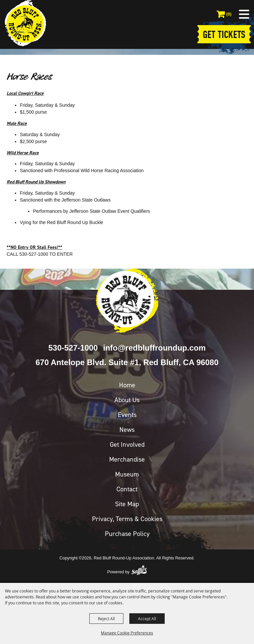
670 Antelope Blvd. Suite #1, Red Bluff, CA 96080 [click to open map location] (127, 362)
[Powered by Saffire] (139, 570)
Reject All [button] (106, 619)
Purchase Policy (127, 534)
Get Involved (127, 444)
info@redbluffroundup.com (154, 348)
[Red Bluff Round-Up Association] (25, 23)
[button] (244, 14)
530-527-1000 (73, 348)
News (127, 430)
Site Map (127, 504)
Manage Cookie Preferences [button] (127, 633)
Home (127, 385)
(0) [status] (229, 14)
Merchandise (127, 459)
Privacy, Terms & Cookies (127, 519)
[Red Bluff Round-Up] (127, 301)
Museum (127, 474)
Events (127, 415)
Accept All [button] (147, 619)
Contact (127, 489)
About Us (127, 400)
